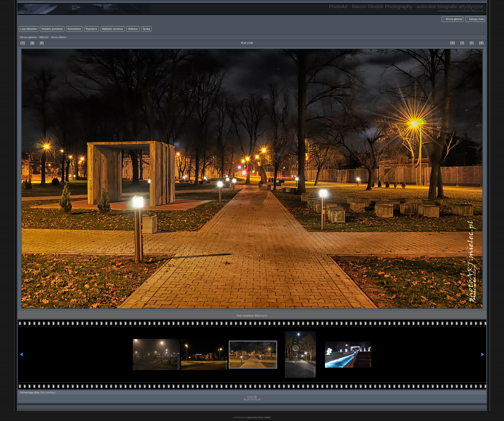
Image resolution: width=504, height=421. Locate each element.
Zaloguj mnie (476, 19)
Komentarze (74, 29)
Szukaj (146, 29)
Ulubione (133, 29)
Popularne (92, 29)
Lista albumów (28, 29)
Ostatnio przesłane (52, 29)
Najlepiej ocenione (113, 29)
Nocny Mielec (59, 37)
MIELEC (44, 37)
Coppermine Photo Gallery (258, 417)
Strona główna (454, 19)
